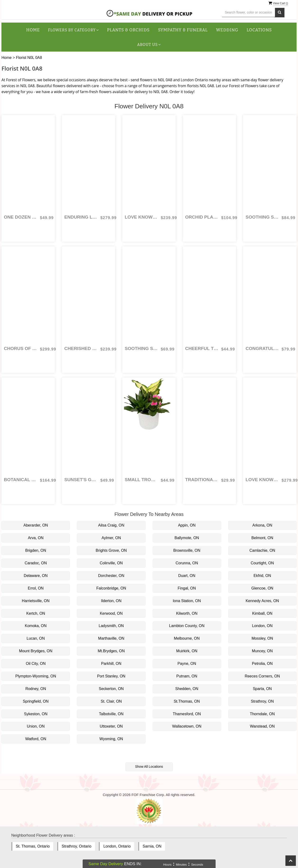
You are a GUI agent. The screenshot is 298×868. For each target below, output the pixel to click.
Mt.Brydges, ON (111, 651)
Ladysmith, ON (111, 626)
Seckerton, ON (111, 689)
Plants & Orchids (128, 30)
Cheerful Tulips (202, 348)
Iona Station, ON (187, 601)
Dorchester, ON (111, 576)
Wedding (227, 30)
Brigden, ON (36, 550)
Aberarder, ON (36, 525)
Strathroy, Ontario (77, 846)
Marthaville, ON (111, 638)
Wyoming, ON (111, 739)
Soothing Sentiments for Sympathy (262, 217)
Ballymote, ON (187, 538)
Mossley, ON (262, 638)
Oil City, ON (36, 664)
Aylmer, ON (111, 538)
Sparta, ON (262, 689)
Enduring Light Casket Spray (81, 217)
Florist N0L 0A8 (29, 58)
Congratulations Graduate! (262, 348)
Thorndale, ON (262, 714)
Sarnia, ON (152, 846)
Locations (259, 30)
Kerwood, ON (111, 613)
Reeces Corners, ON (262, 676)
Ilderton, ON (111, 601)
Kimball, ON (262, 613)
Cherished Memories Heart (81, 348)
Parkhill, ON (111, 664)
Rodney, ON (36, 689)
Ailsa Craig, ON (111, 525)
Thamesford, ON (187, 714)
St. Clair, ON (111, 701)
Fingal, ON (187, 588)
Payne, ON (187, 664)
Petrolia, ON (262, 664)
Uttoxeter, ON (111, 726)
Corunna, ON (187, 563)
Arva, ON (36, 538)
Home (33, 30)
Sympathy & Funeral (183, 30)
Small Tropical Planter (142, 480)
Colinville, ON (111, 563)
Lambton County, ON (187, 626)
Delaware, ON (36, 576)
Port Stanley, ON (111, 676)
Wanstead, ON (262, 726)
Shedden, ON (187, 689)
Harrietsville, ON (36, 601)
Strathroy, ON (262, 701)
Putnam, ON (187, 676)
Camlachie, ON (262, 550)
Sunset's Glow (81, 480)
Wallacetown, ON (187, 726)
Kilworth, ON (187, 613)
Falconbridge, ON (111, 588)
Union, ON (36, 726)
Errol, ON (36, 588)
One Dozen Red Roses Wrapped (21, 217)
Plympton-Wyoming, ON (36, 676)
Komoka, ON (36, 626)
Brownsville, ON (187, 550)
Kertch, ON (36, 613)
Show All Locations (149, 767)
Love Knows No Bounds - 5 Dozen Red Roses (142, 217)
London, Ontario (117, 846)
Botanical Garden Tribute (21, 480)
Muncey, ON (262, 651)
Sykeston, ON (36, 714)
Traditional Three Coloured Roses (202, 480)
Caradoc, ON (36, 563)
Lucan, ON (36, 638)
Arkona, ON (262, 525)
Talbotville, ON (111, 714)
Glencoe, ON (262, 588)
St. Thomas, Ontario (33, 846)
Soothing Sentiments (142, 348)
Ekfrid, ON (262, 576)
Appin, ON (187, 525)
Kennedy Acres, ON (262, 601)
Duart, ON (187, 576)
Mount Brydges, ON (36, 651)
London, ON (262, 626)
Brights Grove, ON (111, 550)
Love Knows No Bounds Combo (262, 480)
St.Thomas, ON (187, 701)
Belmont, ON (262, 538)
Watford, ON (36, 739)
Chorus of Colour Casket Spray (21, 348)
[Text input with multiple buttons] (248, 12)
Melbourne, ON (187, 638)
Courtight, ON (262, 563)
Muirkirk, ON (187, 651)
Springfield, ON (36, 701)
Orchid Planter (202, 217)
